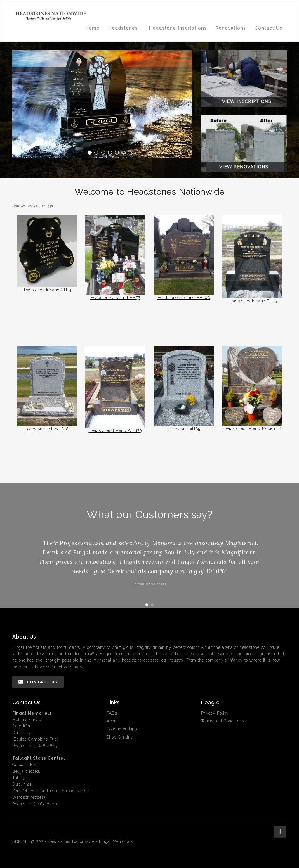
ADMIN (19, 841)
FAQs (112, 713)
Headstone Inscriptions (178, 28)
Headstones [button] (124, 28)
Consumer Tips (122, 729)
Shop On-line (120, 737)
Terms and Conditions (223, 721)
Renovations (231, 28)
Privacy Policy (215, 713)
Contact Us (268, 28)
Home (92, 28)
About (112, 721)
